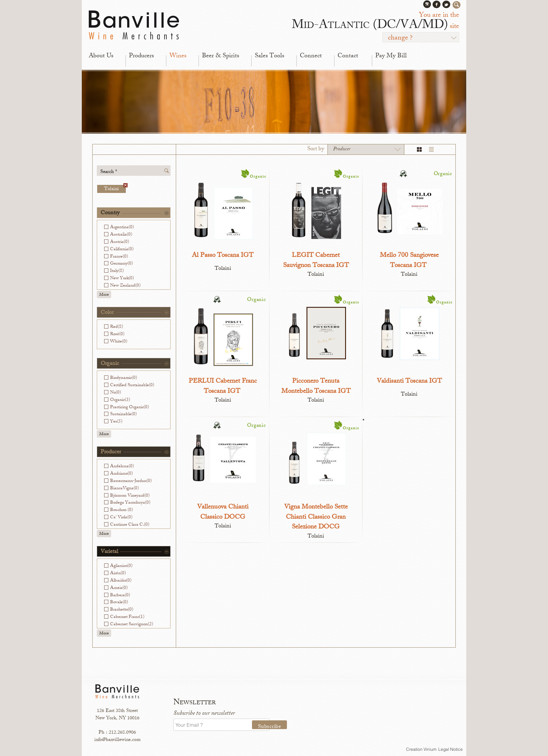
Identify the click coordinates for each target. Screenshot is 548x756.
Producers (141, 56)
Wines (178, 56)
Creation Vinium (421, 749)
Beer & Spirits (221, 56)
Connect (311, 56)
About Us (101, 56)
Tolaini (115, 189)
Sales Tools (269, 56)
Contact (348, 56)
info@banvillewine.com (117, 740)
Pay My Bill (391, 56)
